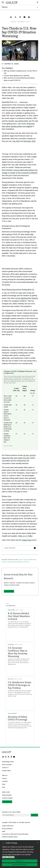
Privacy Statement (7, 828)
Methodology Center (8, 762)
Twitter (6, 757)
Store (4, 787)
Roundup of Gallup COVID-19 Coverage (18, 718)
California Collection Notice (10, 837)
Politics (27, 562)
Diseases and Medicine (16, 562)
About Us (5, 775)
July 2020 (16, 141)
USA (20, 560)
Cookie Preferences (8, 826)
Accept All (20, 861)
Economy (11, 644)
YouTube (14, 757)
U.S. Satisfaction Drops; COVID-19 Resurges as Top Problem (20, 685)
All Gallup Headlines (29, 560)
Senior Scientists (7, 765)
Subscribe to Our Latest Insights (11, 812)
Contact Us (7, 802)
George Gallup (6, 771)
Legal (3, 831)
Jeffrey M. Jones (12, 64)
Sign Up (34, 815)
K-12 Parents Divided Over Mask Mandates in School (19, 616)
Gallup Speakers (7, 795)
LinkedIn (3, 757)
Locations (5, 781)
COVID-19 (5, 562)
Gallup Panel (27, 540)
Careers (4, 778)
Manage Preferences (20, 865)
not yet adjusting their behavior (26, 298)
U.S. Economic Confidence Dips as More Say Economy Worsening (18, 652)
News (4, 784)
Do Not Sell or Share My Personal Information (15, 834)
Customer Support (7, 798)
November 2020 (29, 141)
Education (11, 610)
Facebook (11, 757)
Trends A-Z (5, 768)
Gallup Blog (12, 713)
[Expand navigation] (3, 2)
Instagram (9, 757)
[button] (20, 548)
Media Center (6, 792)
